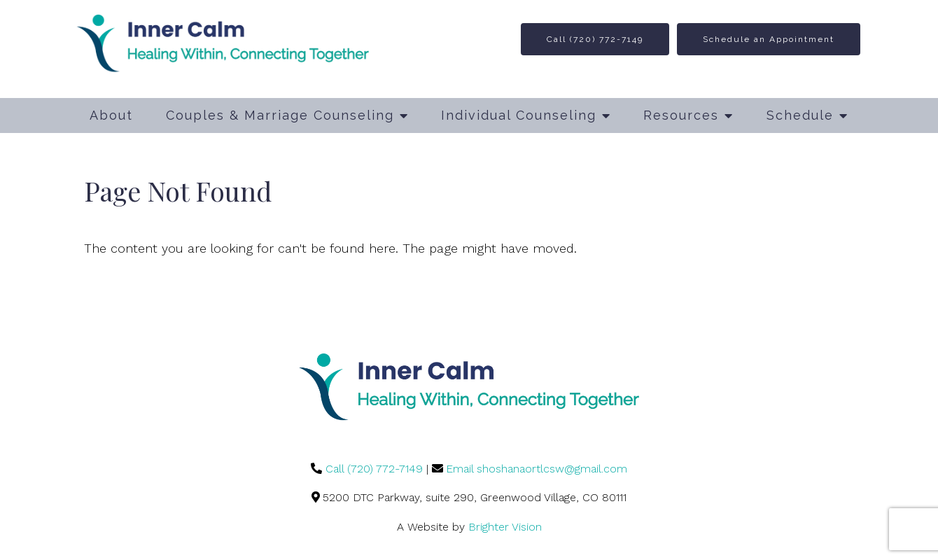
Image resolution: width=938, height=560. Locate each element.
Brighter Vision (505, 527)
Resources (681, 115)
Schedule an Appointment (769, 39)
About (111, 115)
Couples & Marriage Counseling (280, 115)
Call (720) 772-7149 (595, 39)
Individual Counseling (519, 115)
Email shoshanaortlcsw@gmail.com (537, 469)
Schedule (800, 115)
